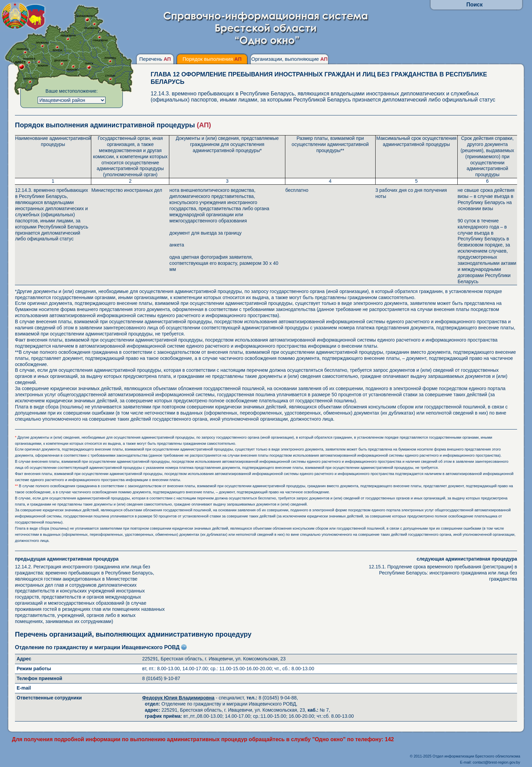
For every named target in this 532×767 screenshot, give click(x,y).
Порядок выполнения (212, 59)
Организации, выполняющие (289, 59)
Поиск (474, 5)
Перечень (155, 59)
